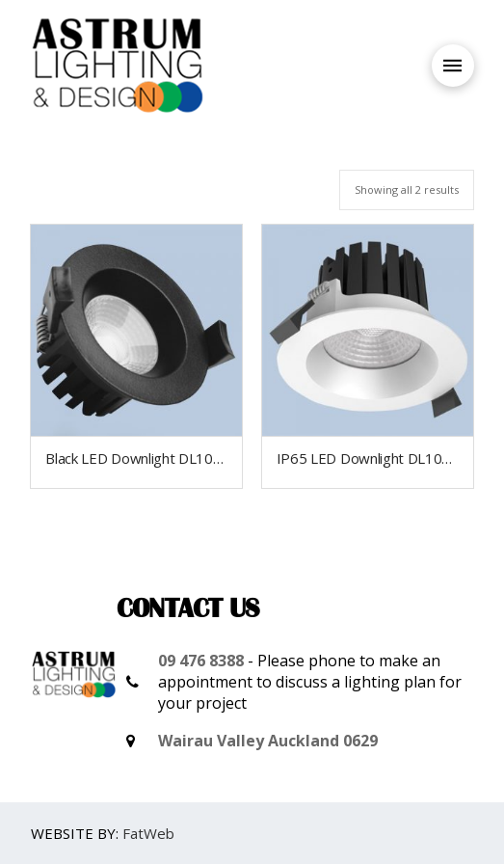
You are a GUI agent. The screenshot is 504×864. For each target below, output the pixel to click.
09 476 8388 (201, 661)
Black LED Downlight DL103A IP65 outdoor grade (203, 458)
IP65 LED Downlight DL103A (368, 458)
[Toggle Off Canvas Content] (453, 66)
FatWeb (148, 833)
